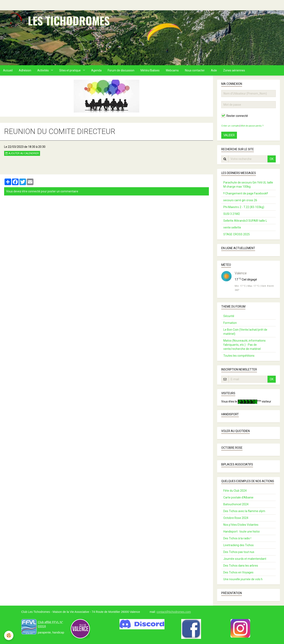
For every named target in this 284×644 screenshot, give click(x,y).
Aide (214, 70)
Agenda (96, 70)
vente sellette (232, 227)
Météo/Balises (150, 70)
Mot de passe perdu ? (252, 126)
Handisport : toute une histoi (241, 532)
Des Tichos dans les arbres (241, 566)
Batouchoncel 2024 (236, 504)
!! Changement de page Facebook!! (246, 193)
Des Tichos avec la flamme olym (244, 511)
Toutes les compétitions (239, 356)
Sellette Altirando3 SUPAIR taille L (245, 221)
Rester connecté (235, 116)
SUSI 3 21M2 (232, 214)
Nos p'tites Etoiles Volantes (241, 525)
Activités (43, 70)
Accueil (8, 70)
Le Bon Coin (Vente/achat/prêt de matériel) (245, 332)
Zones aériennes (234, 70)
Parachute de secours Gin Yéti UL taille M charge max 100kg (248, 185)
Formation (230, 323)
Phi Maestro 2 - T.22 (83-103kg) (244, 207)
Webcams (172, 70)
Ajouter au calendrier (22, 153)
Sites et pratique (70, 70)
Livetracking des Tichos (238, 545)
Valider (229, 135)
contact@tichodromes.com (174, 612)
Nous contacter (195, 70)
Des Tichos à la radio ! (237, 538)
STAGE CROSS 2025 (237, 234)
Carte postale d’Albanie (238, 497)
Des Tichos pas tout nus (239, 552)
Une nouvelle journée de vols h (243, 579)
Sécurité (229, 316)
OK (272, 159)
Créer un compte (230, 126)
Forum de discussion (121, 70)
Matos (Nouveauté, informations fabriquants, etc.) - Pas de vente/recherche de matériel (244, 345)
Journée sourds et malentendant (245, 559)
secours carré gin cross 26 (240, 200)
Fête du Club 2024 (235, 491)
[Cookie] (9, 635)
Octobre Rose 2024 (236, 518)
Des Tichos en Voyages (238, 572)
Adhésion (25, 70)
